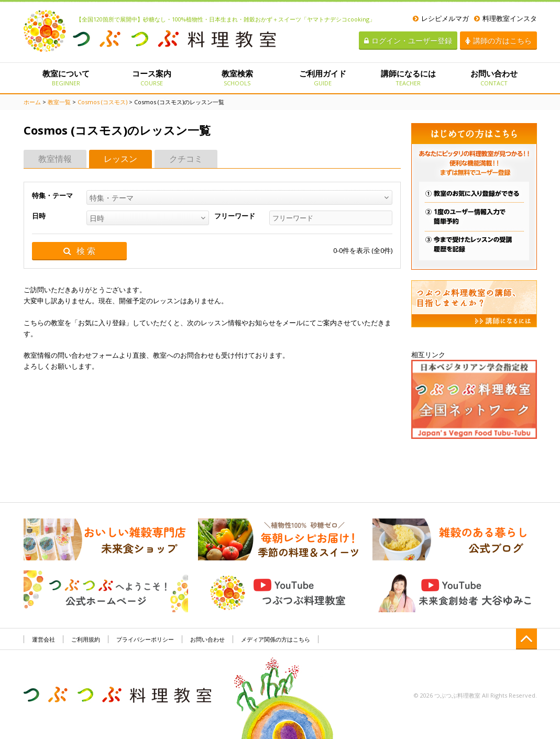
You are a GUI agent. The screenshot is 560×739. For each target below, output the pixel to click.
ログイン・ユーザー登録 (408, 41)
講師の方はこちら (498, 41)
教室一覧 (59, 102)
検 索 (79, 251)
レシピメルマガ (441, 18)
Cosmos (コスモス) (102, 102)
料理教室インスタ (506, 18)
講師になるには (408, 78)
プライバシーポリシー (145, 639)
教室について (66, 78)
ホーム (32, 102)
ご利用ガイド (322, 78)
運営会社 (43, 639)
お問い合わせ (494, 78)
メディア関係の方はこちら (276, 639)
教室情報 (55, 159)
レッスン (120, 159)
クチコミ (186, 159)
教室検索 (237, 78)
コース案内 (152, 78)
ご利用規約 (86, 639)
